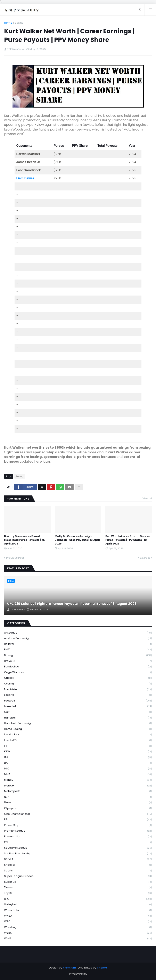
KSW (78, 752)
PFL (78, 820)
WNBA (78, 916)
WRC (78, 922)
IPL (78, 746)
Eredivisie (78, 689)
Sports (78, 871)
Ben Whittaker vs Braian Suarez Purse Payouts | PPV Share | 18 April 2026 (128, 540)
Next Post (144, 558)
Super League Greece (78, 876)
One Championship (78, 814)
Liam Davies (25, 178)
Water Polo (78, 910)
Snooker (78, 865)
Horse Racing (78, 729)
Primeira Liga (78, 837)
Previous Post (15, 558)
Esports (78, 695)
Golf (78, 712)
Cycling (78, 684)
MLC (78, 769)
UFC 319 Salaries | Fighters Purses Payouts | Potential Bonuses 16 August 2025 (72, 604)
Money (78, 780)
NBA (78, 797)
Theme (102, 968)
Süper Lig (78, 882)
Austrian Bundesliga (78, 638)
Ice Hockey (78, 735)
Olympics (78, 808)
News (78, 803)
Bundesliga (78, 667)
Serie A (78, 859)
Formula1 (78, 706)
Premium (69, 968)
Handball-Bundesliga (78, 723)
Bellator (78, 644)
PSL (78, 842)
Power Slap (78, 825)
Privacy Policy (78, 974)
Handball (78, 718)
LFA (78, 757)
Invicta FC (78, 740)
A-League (78, 633)
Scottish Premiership (78, 854)
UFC (78, 899)
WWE (78, 939)
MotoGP (78, 786)
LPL (78, 763)
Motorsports (78, 791)
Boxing (19, 23)
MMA (78, 774)
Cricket (78, 678)
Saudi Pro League (78, 848)
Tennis (78, 888)
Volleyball (78, 905)
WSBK (78, 933)
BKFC (78, 650)
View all (147, 498)
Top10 (78, 893)
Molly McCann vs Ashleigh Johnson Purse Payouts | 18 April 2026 (77, 540)
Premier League (78, 831)
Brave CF (78, 661)
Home (8, 23)
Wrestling (78, 927)
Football (78, 701)
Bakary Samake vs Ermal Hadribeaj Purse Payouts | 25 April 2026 (24, 540)
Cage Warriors (78, 672)
